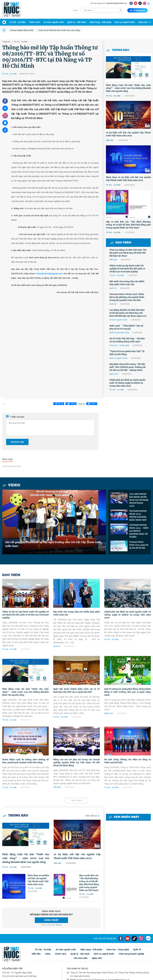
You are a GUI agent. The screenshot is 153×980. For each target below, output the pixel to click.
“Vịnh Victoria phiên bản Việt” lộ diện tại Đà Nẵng (127, 353)
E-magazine (137, 10)
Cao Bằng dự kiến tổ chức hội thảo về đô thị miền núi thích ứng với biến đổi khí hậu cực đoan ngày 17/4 (128, 313)
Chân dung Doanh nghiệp (131, 954)
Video (11, 485)
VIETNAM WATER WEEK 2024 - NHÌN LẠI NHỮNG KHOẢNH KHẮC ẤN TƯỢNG (139, 531)
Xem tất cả (93, 816)
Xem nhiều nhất (124, 817)
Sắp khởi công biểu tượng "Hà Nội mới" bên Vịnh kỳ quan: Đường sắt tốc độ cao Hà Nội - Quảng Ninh (128, 367)
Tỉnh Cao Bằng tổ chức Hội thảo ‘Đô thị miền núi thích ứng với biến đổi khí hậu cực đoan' (128, 253)
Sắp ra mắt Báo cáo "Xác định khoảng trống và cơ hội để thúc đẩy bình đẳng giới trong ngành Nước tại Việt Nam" (128, 225)
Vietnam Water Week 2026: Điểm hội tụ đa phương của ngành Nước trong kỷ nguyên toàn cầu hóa (127, 297)
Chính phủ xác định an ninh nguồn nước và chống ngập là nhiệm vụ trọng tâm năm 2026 (127, 383)
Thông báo (118, 50)
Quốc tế (113, 288)
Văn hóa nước (81, 958)
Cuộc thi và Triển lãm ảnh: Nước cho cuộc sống (59, 30)
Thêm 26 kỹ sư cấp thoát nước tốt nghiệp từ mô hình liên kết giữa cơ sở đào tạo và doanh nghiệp (127, 269)
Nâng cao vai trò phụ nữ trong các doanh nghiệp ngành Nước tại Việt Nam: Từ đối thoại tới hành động (76, 762)
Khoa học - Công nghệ (119, 345)
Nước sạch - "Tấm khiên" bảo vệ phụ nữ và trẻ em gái (126, 327)
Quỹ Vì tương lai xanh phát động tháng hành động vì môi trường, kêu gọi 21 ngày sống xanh (128, 692)
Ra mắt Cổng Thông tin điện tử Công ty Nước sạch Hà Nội (128, 761)
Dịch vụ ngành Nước (125, 22)
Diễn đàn (110, 140)
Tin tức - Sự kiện (18, 22)
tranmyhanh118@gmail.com (49, 274)
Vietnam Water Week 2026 (22, 30)
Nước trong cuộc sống (119, 332)
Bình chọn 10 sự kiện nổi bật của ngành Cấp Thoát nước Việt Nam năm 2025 (128, 179)
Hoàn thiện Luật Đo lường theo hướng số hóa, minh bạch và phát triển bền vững (25, 761)
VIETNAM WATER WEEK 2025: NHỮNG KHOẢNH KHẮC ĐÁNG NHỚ (138, 516)
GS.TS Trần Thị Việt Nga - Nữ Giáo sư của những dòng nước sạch (127, 340)
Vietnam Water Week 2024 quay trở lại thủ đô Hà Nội (139, 545)
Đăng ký (59, 925)
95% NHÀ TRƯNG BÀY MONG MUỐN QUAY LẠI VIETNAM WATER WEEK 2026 (139, 500)
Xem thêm (77, 800)
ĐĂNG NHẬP (51, 920)
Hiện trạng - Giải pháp (100, 22)
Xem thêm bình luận (11, 466)
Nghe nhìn (114, 374)
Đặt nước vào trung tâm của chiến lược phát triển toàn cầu (127, 283)
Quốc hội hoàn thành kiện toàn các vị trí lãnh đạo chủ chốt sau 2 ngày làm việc (76, 690)
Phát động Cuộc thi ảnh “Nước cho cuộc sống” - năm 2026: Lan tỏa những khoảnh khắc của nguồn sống (128, 88)
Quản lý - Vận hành (77, 22)
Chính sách (35, 22)
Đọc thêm (120, 243)
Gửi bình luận (17, 442)
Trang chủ (6, 42)
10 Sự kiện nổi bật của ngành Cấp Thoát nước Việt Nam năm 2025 (128, 134)
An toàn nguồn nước (54, 22)
